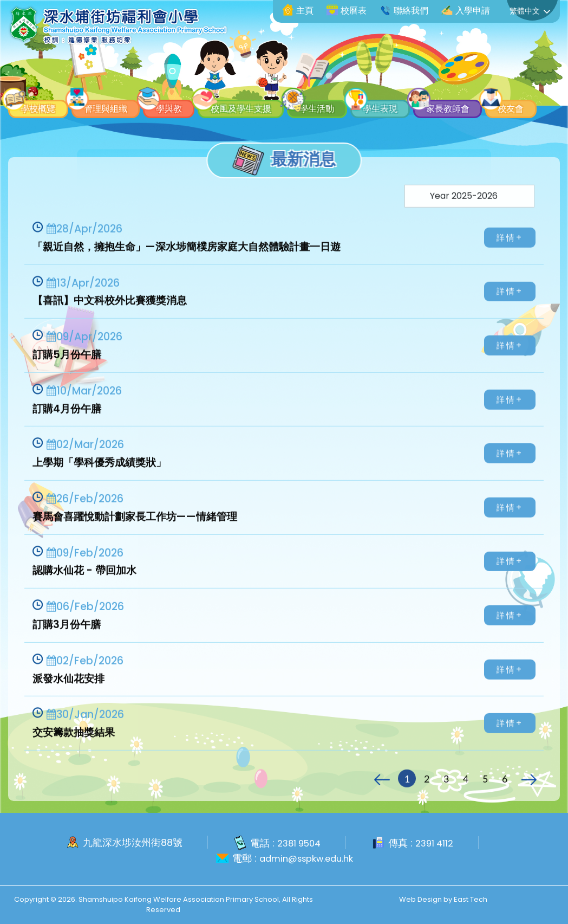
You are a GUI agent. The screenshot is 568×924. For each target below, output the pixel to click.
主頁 (298, 11)
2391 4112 (437, 843)
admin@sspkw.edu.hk (306, 858)
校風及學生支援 (295, 80)
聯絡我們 (404, 11)
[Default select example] (469, 214)
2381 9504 (298, 843)
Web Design (420, 899)
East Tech (471, 899)
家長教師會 (47, 105)
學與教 (205, 80)
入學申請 (466, 11)
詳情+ (511, 255)
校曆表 (347, 11)
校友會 (126, 105)
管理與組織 (126, 80)
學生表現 (468, 80)
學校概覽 (42, 80)
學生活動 (389, 80)
